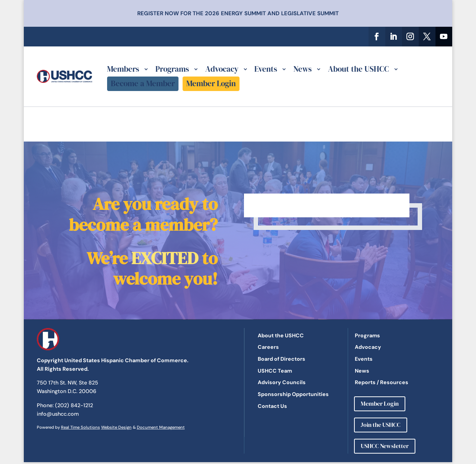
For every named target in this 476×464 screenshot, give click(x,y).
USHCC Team (275, 371)
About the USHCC (358, 69)
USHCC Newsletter (385, 446)
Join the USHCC (381, 425)
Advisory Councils (282, 382)
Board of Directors (282, 359)
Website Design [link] (116, 427)
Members (123, 69)
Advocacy (222, 69)
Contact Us (272, 406)
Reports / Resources (382, 382)
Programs (172, 69)
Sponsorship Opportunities (293, 394)
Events (266, 69)
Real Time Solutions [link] (81, 427)
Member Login (211, 83)
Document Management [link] (161, 427)
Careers (268, 347)
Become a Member (143, 83)
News (303, 69)
